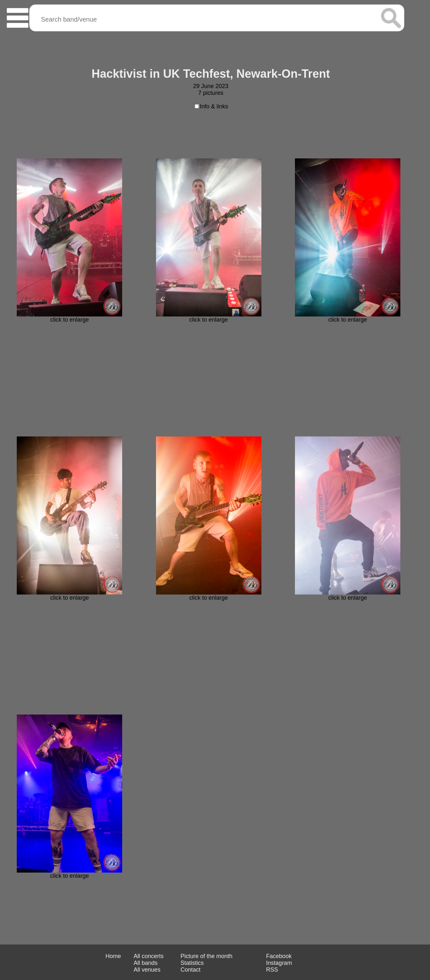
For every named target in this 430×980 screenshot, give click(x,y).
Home (113, 956)
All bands (146, 963)
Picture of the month (206, 956)
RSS (272, 970)
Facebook (279, 956)
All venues (147, 970)
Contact (191, 970)
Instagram (279, 963)
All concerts (149, 956)
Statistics (192, 963)
